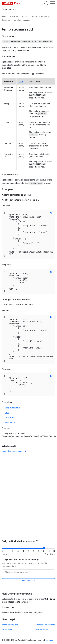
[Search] (46, 3)
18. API (24, 17)
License (49, 640)
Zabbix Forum (42, 630)
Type (21, 81)
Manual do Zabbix (10, 17)
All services (7, 630)
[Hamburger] (53, 3)
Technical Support (10, 625)
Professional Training (45, 625)
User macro (10, 451)
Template (6, 20)
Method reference (39, 17)
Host (7, 441)
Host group (10, 446)
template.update (12, 436)
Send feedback (29, 581)
